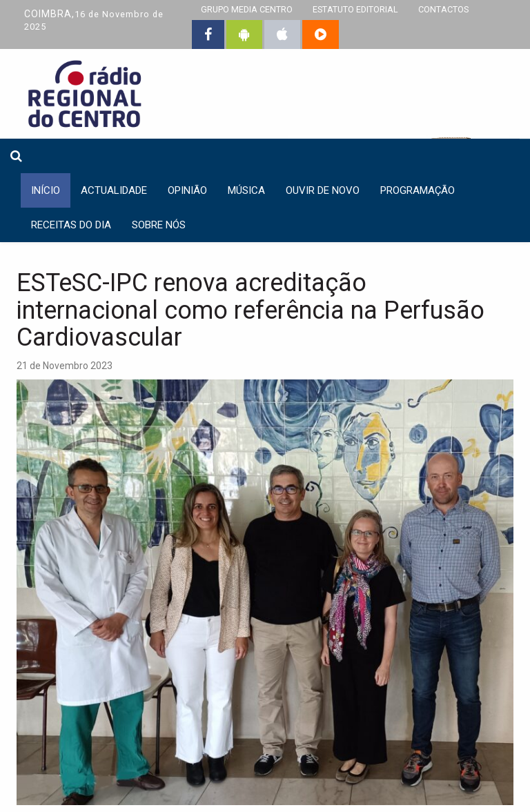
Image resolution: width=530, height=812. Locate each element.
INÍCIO (46, 190)
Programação (418, 190)
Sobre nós (159, 225)
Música (246, 190)
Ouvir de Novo (323, 190)
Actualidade (114, 190)
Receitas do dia (71, 225)
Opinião (187, 190)
